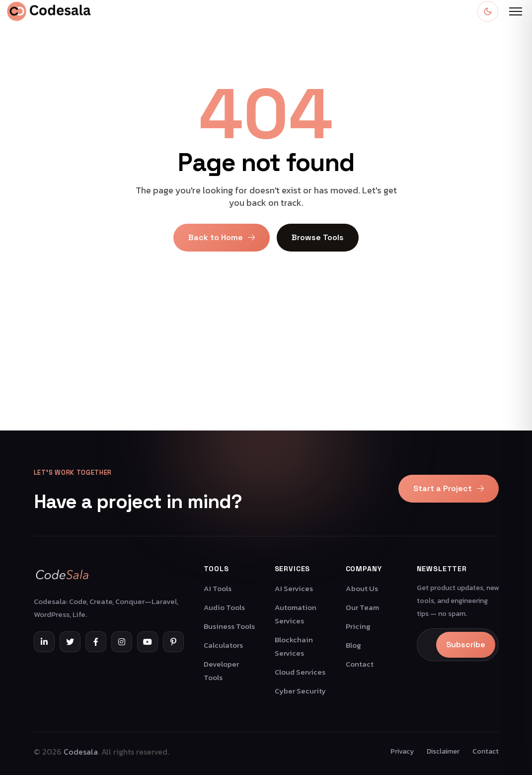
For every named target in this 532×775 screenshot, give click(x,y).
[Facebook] (96, 642)
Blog (353, 645)
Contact (360, 664)
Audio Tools (224, 607)
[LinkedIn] (44, 642)
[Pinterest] (173, 642)
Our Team (362, 607)
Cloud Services (300, 672)
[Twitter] (70, 642)
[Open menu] (516, 11)
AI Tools (218, 588)
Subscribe (466, 645)
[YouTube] (148, 642)
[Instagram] (122, 642)
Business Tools (229, 626)
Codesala (81, 752)
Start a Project (449, 488)
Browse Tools (318, 237)
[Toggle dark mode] (488, 11)
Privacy (402, 751)
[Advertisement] (266, 361)
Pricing (358, 626)
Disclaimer (443, 751)
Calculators (223, 645)
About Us (362, 588)
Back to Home (222, 237)
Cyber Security (300, 691)
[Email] (428, 645)
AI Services (294, 588)
